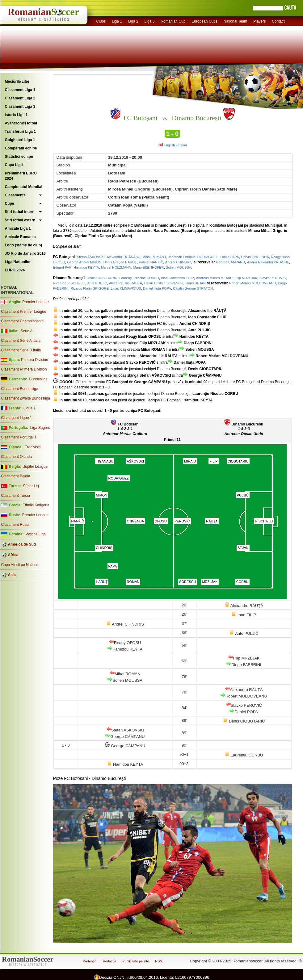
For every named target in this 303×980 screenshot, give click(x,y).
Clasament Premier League (24, 312)
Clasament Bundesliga (20, 389)
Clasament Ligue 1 (17, 418)
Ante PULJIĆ (97, 283)
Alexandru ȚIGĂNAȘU (123, 257)
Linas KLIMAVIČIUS (126, 288)
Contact (278, 21)
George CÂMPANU (230, 262)
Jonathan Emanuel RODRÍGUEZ (193, 257)
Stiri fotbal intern (20, 212)
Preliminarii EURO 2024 (21, 176)
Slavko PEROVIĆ (273, 278)
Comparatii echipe (21, 148)
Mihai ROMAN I (154, 257)
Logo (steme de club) (24, 245)
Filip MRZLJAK (246, 278)
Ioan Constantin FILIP (177, 278)
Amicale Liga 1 (18, 228)
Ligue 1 (29, 408)
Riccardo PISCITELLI (69, 283)
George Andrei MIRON (84, 262)
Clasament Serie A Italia (21, 341)
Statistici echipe (19, 157)
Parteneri (90, 961)
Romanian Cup (173, 21)
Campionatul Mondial (24, 187)
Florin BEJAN (196, 283)
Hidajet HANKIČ (151, 262)
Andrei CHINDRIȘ (179, 262)
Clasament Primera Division (24, 369)
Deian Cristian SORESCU (164, 283)
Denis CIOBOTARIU (102, 278)
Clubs (101, 21)
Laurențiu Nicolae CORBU (139, 278)
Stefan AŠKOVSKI (91, 257)
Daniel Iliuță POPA (157, 288)
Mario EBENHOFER (148, 267)
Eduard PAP (62, 267)
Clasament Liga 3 (20, 107)
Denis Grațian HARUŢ (120, 262)
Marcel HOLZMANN (116, 267)
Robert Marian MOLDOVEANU (252, 283)
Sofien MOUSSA (179, 267)
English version (172, 145)
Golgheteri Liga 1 (20, 140)
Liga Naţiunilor (18, 262)
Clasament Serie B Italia (21, 350)
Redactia (109, 961)
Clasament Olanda (17, 457)
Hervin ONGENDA (255, 257)
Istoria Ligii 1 (16, 115)
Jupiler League (35, 467)
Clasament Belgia (16, 476)
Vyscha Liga (35, 534)
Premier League (35, 302)
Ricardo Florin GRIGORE (89, 288)
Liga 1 (117, 21)
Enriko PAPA (229, 257)
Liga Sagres (40, 428)
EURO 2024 (15, 270)
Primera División (34, 360)
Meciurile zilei (17, 82)
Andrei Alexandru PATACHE (268, 262)
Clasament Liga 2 (20, 98)
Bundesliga (38, 379)
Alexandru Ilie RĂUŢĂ (126, 283)
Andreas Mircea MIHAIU (214, 278)
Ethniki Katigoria (36, 505)
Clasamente (15, 195)
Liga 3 (150, 21)
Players (259, 21)
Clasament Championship (22, 321)
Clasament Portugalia (19, 437)
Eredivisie (33, 447)
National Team (236, 21)
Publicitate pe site (136, 961)
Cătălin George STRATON (193, 288)
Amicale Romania (20, 237)
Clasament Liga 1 (20, 90)
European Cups (204, 21)
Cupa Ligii (14, 165)
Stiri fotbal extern (20, 220)
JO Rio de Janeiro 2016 (25, 253)
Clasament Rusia (15, 525)
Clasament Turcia (16, 496)
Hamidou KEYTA (86, 267)
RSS (159, 961)
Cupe (10, 203)
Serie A (26, 331)
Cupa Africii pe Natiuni (19, 565)
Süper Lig (31, 486)
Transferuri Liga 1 (21, 132)
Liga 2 (133, 21)
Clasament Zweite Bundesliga (26, 398)
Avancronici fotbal (21, 123)
